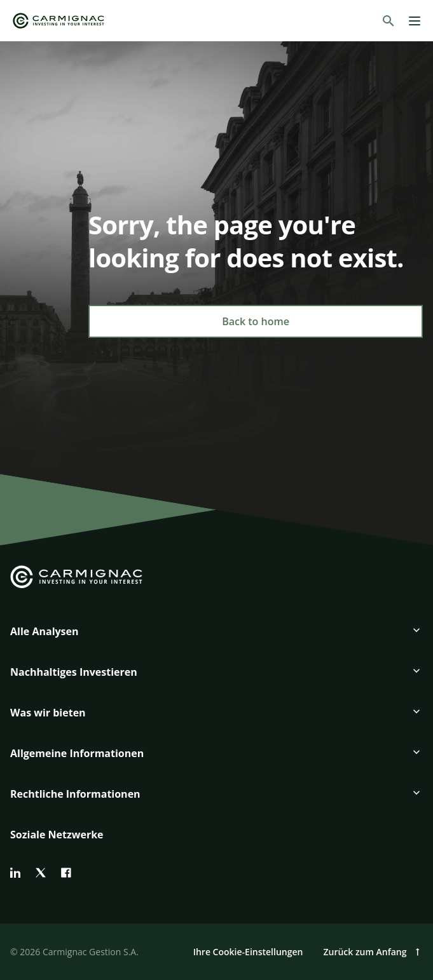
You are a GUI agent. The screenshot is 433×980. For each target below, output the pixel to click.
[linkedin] (15, 873)
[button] (216, 636)
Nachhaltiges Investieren (74, 672)
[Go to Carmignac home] (58, 21)
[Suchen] (388, 21)
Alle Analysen (45, 631)
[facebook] (66, 873)
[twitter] (41, 873)
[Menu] (415, 21)
